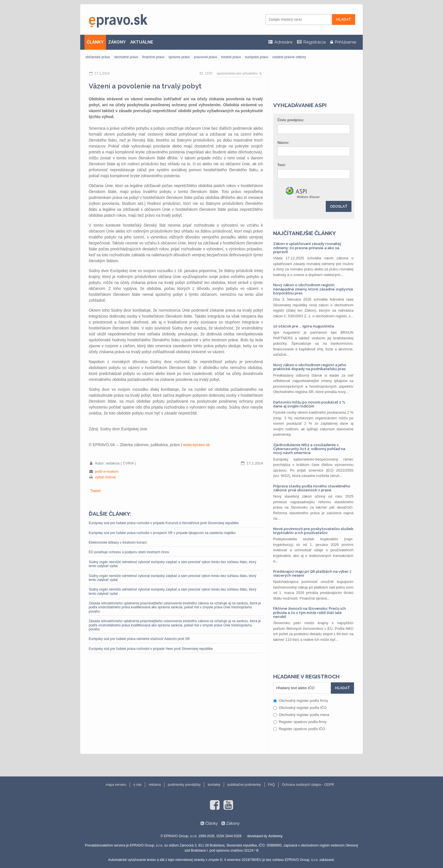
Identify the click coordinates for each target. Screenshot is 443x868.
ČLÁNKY (95, 42)
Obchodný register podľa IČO (300, 708)
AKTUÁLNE (142, 42)
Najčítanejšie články (305, 233)
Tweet (95, 491)
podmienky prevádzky (184, 785)
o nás (137, 785)
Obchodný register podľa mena (301, 715)
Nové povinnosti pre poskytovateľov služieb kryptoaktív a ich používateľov (313, 531)
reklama (155, 785)
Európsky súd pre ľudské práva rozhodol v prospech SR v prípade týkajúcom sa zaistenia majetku (162, 533)
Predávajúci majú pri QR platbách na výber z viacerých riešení (312, 573)
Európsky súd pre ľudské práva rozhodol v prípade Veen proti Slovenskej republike (151, 649)
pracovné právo (206, 57)
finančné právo (153, 57)
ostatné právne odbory (289, 57)
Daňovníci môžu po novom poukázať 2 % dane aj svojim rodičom (309, 404)
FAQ (272, 785)
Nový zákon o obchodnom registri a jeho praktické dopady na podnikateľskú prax (310, 367)
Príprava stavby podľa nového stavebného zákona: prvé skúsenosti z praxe (312, 488)
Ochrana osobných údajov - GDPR (308, 785)
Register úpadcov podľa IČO (299, 729)
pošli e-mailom (107, 471)
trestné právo (231, 57)
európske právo (257, 57)
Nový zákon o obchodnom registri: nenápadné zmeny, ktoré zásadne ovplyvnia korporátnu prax (313, 289)
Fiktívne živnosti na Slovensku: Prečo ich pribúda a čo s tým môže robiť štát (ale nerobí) (310, 613)
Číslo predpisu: (291, 120)
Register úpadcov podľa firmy (300, 722)
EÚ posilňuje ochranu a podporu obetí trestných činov (129, 552)
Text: (282, 165)
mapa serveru (116, 785)
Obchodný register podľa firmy (301, 701)
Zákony (233, 823)
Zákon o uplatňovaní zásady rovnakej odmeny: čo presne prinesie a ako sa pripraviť (307, 248)
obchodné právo (126, 57)
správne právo (179, 57)
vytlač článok (105, 477)
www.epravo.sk (196, 445)
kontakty (214, 785)
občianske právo (98, 57)
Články (211, 823)
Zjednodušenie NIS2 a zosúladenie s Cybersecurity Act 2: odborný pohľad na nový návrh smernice (309, 449)
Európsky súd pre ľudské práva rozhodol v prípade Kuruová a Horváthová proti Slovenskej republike (164, 523)
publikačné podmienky (244, 785)
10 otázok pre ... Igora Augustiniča (304, 326)
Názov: (284, 143)
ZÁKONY (117, 42)
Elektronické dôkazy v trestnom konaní (118, 542)
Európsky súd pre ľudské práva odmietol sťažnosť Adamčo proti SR (139, 639)
